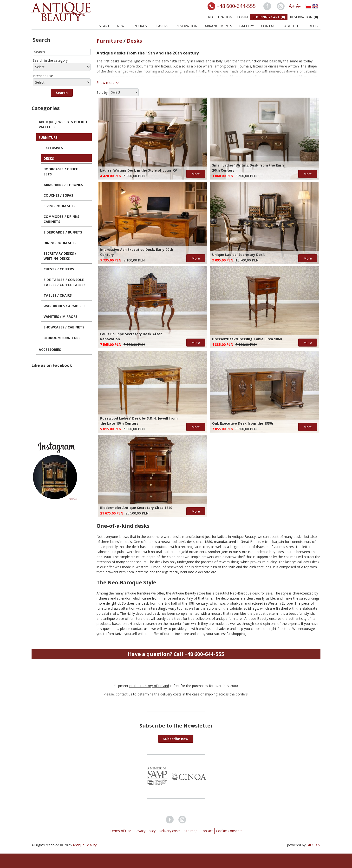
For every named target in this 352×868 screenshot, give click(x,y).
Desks (49, 158)
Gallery (247, 26)
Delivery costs (170, 831)
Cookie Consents (229, 831)
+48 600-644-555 (236, 6)
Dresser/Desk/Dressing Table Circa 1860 (247, 339)
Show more (106, 83)
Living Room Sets (59, 206)
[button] (62, 93)
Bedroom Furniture (62, 338)
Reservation (304, 17)
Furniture (48, 137)
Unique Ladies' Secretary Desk (238, 255)
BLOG (313, 26)
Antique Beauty (85, 845)
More (196, 174)
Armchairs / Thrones (63, 185)
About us (293, 26)
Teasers (161, 26)
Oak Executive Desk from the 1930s (243, 423)
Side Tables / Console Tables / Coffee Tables (65, 282)
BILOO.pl (313, 845)
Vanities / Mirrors (61, 317)
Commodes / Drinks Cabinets (61, 219)
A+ (292, 6)
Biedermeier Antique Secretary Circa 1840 (136, 508)
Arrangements (218, 26)
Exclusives (53, 148)
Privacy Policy (145, 831)
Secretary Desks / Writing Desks (60, 256)
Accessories (50, 350)
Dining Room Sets (60, 243)
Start (104, 26)
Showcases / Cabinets (64, 327)
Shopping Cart (269, 17)
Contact (269, 26)
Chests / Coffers (59, 269)
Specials (139, 26)
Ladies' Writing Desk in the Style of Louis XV (139, 170)
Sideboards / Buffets (63, 232)
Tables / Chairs (58, 295)
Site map (191, 831)
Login (242, 17)
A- (298, 6)
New (121, 26)
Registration (220, 17)
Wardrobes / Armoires (65, 306)
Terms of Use (121, 831)
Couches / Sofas (58, 195)
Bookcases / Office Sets (61, 172)
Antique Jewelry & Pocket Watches (63, 124)
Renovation (186, 26)
